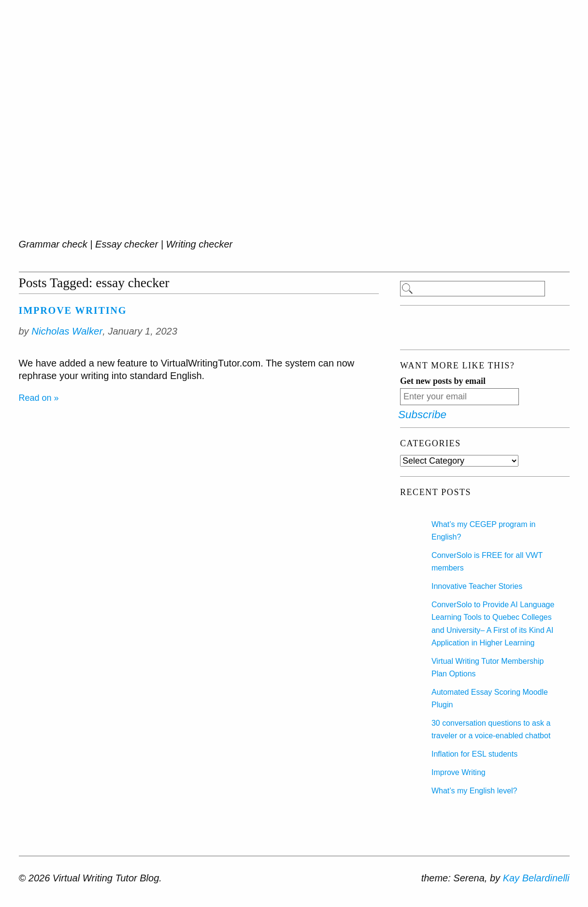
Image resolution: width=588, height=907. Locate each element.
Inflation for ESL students (474, 754)
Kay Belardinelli (536, 878)
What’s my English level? (474, 791)
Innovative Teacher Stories (477, 586)
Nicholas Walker (67, 331)
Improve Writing (73, 310)
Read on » (39, 398)
